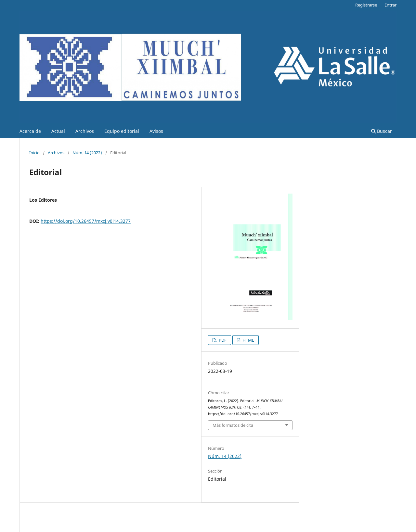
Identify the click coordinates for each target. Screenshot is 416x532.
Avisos (156, 131)
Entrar (390, 5)
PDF (222, 340)
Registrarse (366, 5)
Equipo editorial (122, 131)
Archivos (85, 131)
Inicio (34, 153)
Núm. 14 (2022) (87, 153)
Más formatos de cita (233, 425)
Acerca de (30, 131)
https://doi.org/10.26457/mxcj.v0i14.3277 (86, 221)
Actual (58, 131)
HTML (248, 340)
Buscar (382, 131)
